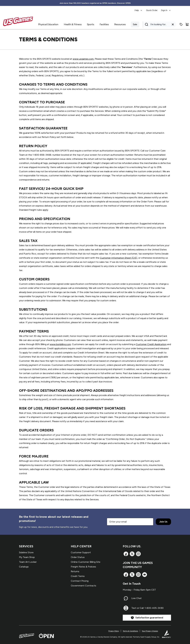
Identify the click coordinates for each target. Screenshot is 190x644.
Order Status (78, 557)
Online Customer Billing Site (86, 562)
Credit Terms (78, 576)
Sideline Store (26, 552)
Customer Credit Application (151, 344)
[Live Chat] (126, 598)
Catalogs (24, 567)
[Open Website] (47, 636)
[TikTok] (145, 575)
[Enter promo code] (181, 24)
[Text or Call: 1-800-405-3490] (126, 608)
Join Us (163, 522)
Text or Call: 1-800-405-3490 (147, 608)
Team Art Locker (28, 562)
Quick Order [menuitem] (152, 10)
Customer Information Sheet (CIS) (119, 258)
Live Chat (136, 598)
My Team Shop (27, 557)
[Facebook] (126, 554)
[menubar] (153, 9)
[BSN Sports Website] (167, 634)
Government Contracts (83, 586)
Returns (75, 571)
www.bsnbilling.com (60, 344)
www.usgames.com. (83, 59)
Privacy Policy (114, 631)
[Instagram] (138, 554)
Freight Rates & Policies (83, 567)
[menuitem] (139, 9)
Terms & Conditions (130, 631)
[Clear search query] (173, 24)
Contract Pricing (80, 581)
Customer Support (81, 552)
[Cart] (187, 24)
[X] (132, 554)
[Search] (159, 24)
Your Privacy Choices (150, 631)
